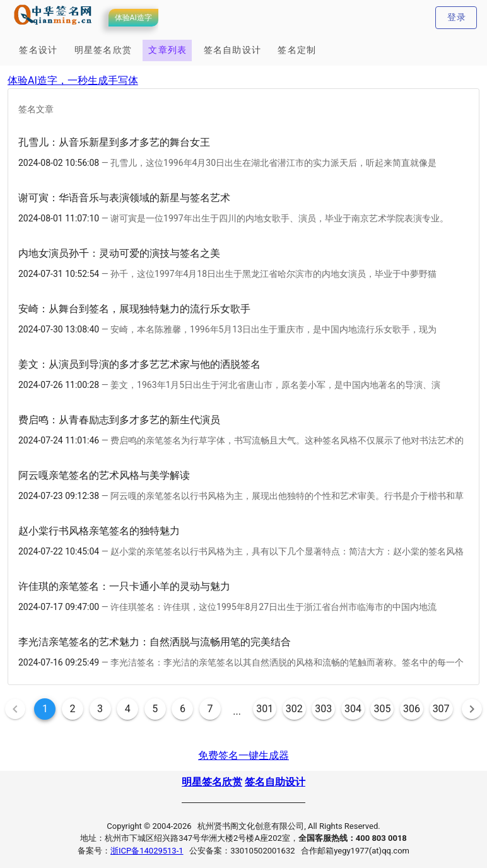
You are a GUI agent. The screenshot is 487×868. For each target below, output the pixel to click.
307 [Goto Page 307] (441, 709)
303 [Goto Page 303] (323, 709)
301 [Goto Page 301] (265, 709)
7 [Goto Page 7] (210, 709)
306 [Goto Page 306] (412, 709)
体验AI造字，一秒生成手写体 (73, 80)
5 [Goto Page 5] (155, 709)
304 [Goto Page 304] (353, 709)
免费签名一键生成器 (243, 755)
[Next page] (472, 709)
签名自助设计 (275, 782)
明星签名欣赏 (212, 782)
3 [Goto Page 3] (100, 709)
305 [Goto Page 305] (382, 709)
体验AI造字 (133, 18)
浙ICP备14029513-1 (147, 851)
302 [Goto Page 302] (294, 709)
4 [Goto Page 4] (128, 709)
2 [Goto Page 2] (73, 709)
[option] (243, 152)
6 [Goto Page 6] (183, 709)
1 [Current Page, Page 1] (45, 709)
